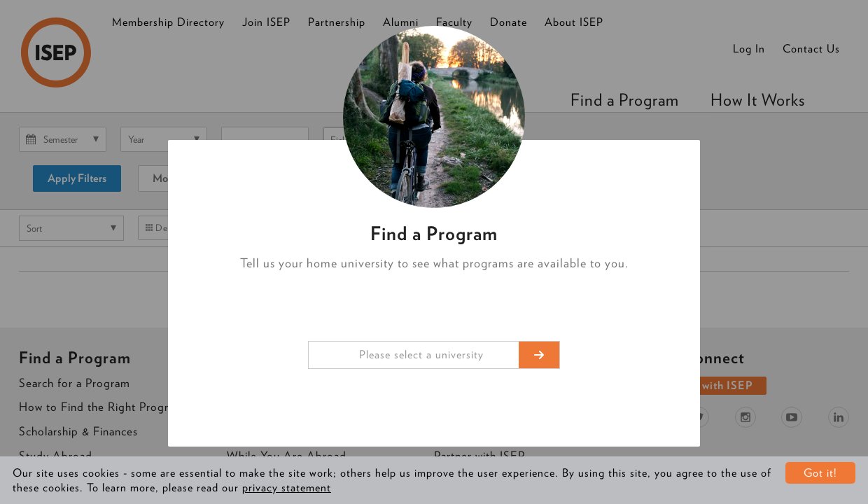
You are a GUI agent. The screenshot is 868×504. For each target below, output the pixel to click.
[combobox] (434, 355)
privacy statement (287, 488)
